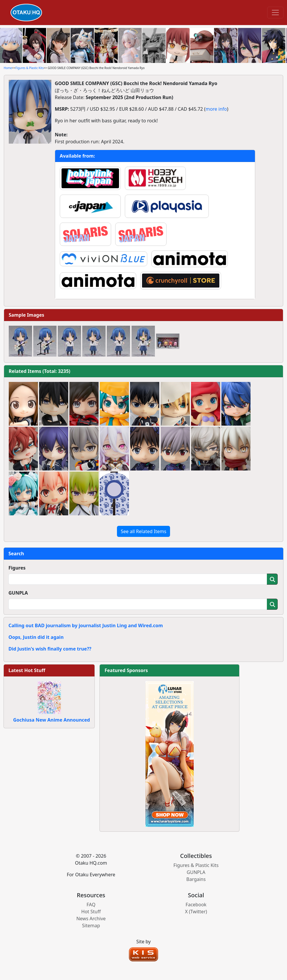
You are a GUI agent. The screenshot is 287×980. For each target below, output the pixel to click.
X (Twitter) (196, 912)
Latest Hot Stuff (27, 670)
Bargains (196, 879)
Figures (17, 568)
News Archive (91, 919)
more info (216, 109)
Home (8, 68)
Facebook (196, 905)
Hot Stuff (91, 912)
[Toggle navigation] (275, 13)
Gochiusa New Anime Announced (51, 720)
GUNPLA (18, 593)
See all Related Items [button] (143, 531)
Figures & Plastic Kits (30, 68)
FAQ (91, 905)
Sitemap (91, 926)
